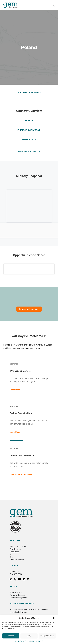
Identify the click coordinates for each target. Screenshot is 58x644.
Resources (14, 552)
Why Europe (15, 549)
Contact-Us (40, 641)
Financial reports (17, 560)
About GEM (15, 541)
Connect (14, 566)
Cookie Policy (19, 641)
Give (12, 557)
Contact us (14, 572)
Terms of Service (17, 595)
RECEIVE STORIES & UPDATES (22, 604)
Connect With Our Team (21, 474)
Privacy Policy (30, 641)
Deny (29, 636)
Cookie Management (19, 598)
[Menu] (47, 5)
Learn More (15, 390)
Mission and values (18, 546)
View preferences (47, 636)
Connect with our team (29, 309)
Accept (11, 636)
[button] (55, 618)
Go (11, 554)
